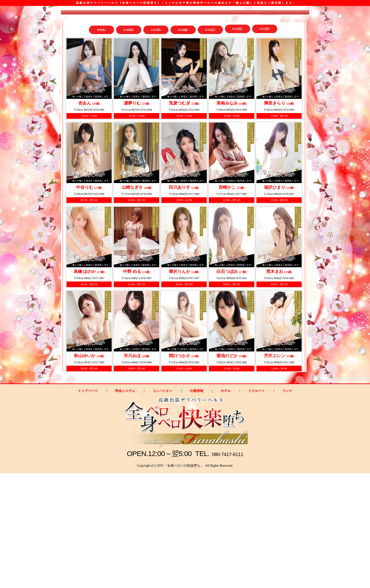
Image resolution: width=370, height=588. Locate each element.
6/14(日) (237, 122)
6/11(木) (156, 122)
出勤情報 (197, 506)
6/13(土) (210, 122)
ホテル (226, 506)
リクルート (256, 506)
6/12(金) (183, 122)
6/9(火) (101, 122)
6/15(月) (265, 122)
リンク (287, 506)
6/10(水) (129, 122)
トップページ (88, 506)
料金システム (125, 506)
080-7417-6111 (229, 568)
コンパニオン (163, 506)
